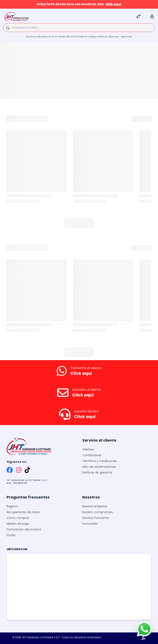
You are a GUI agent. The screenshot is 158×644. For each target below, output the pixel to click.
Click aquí (81, 373)
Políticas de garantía (97, 472)
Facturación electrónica (24, 529)
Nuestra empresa (95, 506)
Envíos (11, 535)
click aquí (113, 4)
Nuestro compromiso (98, 512)
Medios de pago (18, 524)
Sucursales (90, 524)
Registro (12, 506)
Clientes (88, 449)
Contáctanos (92, 455)
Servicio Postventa (96, 518)
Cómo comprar (18, 518)
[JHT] (17, 17)
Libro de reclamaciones (99, 467)
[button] (79, 223)
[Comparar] (138, 17)
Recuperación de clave (23, 512)
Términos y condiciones (99, 461)
